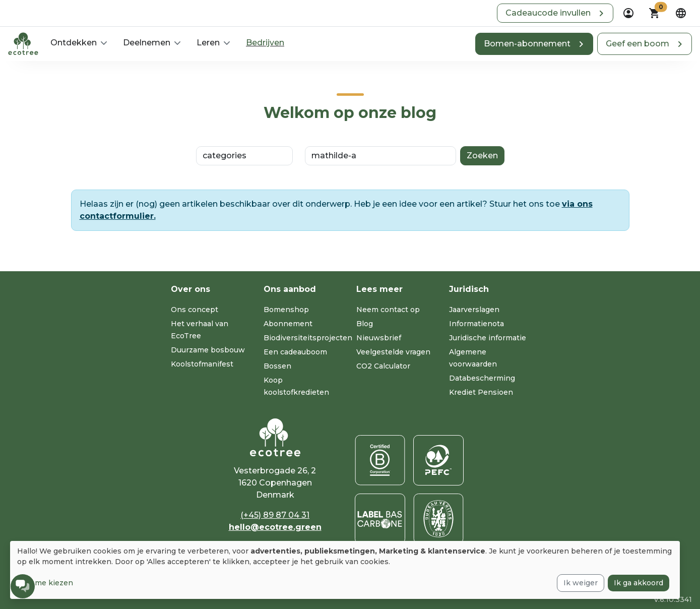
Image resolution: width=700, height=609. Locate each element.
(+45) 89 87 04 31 (275, 515)
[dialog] (345, 570)
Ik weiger (581, 583)
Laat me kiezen (45, 583)
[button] (555, 13)
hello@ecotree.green (275, 527)
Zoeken (482, 156)
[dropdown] (628, 13)
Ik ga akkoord (639, 583)
